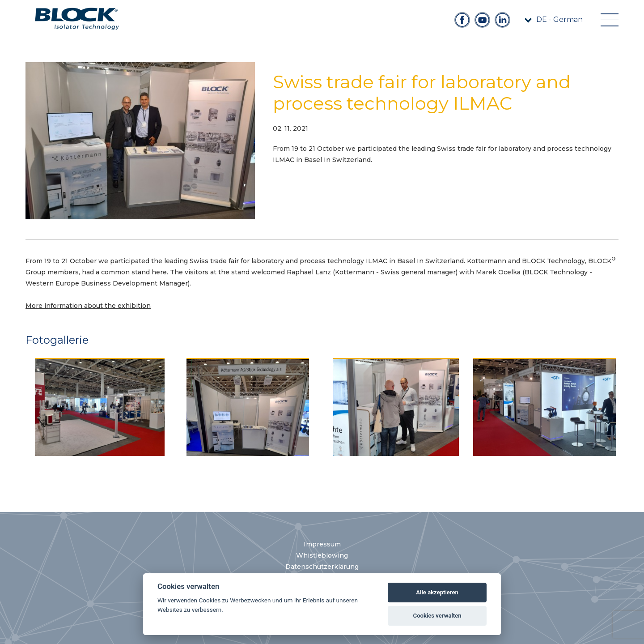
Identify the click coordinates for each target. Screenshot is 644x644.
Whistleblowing (322, 555)
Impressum (322, 544)
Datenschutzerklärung (322, 567)
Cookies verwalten (437, 616)
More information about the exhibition (88, 306)
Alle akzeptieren (437, 592)
